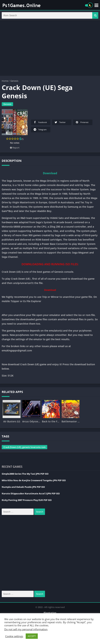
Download (50, 175)
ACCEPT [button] (32, 636)
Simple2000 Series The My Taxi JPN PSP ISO (25, 475)
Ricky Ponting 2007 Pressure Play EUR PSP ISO (27, 502)
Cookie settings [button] (14, 636)
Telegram (40, 131)
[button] (95, 16)
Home (5, 83)
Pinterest (82, 124)
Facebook (40, 124)
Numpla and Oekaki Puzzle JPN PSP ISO (23, 489)
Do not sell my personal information (26, 629)
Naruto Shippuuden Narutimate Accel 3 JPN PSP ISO (31, 495)
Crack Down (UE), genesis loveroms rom (24, 449)
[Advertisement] (50, 50)
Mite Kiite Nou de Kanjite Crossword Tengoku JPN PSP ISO (34, 482)
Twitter (60, 124)
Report (15, 149)
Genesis (14, 83)
